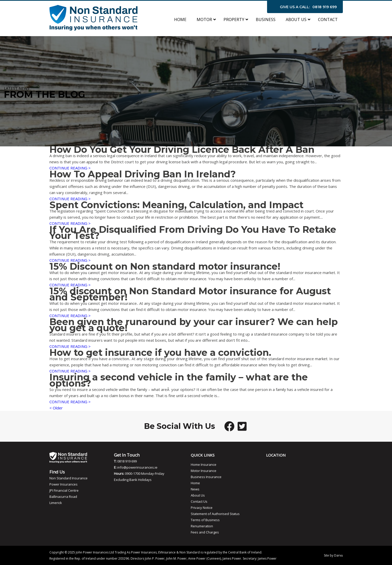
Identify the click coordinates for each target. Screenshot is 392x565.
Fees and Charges (205, 532)
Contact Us (199, 501)
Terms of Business (205, 520)
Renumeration (202, 526)
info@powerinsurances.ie (137, 467)
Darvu (338, 555)
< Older (56, 408)
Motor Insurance (204, 471)
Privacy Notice (202, 508)
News (195, 489)
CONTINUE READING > (70, 168)
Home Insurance (204, 465)
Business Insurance (206, 477)
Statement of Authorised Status (215, 514)
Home (195, 483)
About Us (198, 495)
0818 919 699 (325, 7)
